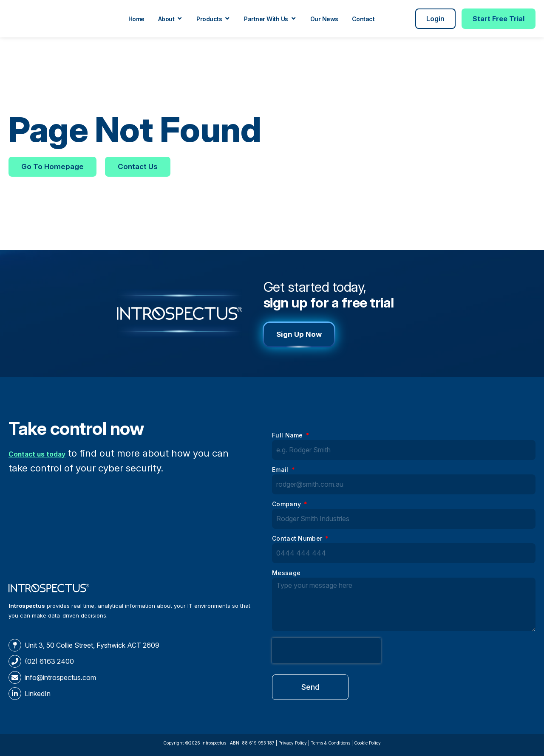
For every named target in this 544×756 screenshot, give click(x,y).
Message (286, 573)
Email (281, 470)
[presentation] (326, 651)
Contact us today (48, 453)
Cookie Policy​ (367, 743)
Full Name (288, 436)
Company (287, 504)
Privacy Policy (293, 743)
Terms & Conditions (330, 743)
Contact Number (298, 539)
